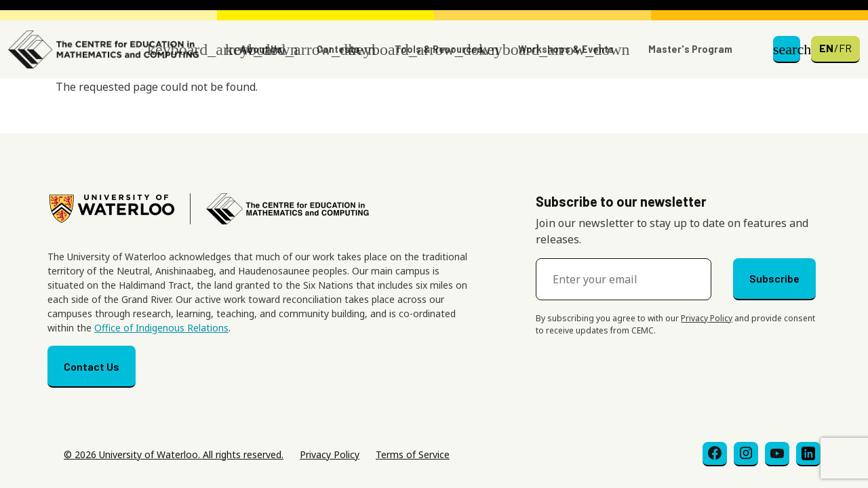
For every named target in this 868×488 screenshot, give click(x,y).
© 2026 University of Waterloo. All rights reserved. (174, 454)
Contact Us (92, 366)
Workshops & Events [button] (566, 49)
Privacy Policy (707, 318)
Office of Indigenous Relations (161, 328)
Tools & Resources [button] (439, 49)
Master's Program (690, 49)
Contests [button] (338, 49)
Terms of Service (413, 454)
